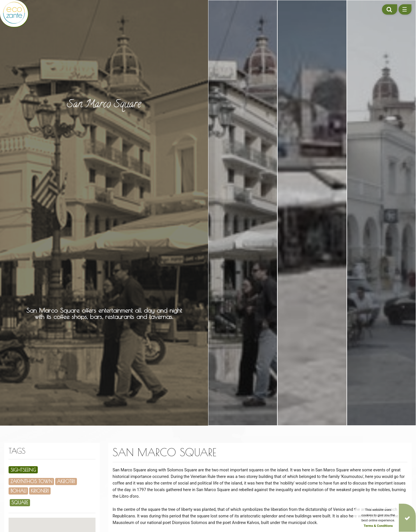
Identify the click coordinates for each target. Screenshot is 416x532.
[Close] (407, 518)
